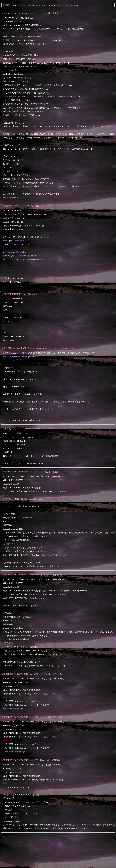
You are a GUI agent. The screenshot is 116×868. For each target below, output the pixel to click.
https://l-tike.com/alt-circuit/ (33, 259)
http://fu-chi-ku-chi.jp (34, 499)
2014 (76, 5)
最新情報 (6, 5)
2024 (32, 5)
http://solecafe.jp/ (32, 701)
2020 (50, 5)
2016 (67, 5)
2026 (23, 5)
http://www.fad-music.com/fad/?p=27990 (19, 357)
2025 (28, 5)
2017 (63, 5)
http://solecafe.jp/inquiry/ (13, 709)
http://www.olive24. (11, 198)
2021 (45, 5)
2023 (37, 5)
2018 (59, 5)
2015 (72, 5)
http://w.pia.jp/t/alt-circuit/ (29, 256)
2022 (41, 5)
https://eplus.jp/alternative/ (13, 241)
